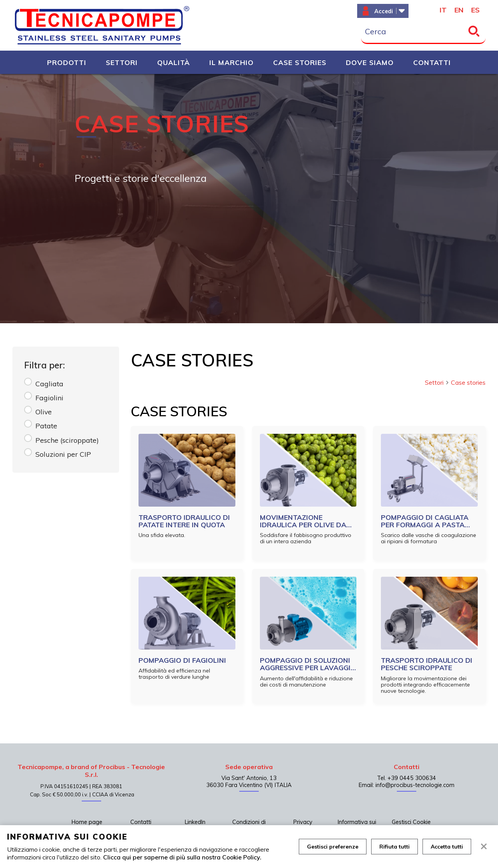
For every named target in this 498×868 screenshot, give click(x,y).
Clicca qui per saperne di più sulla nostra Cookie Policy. (182, 857)
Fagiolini (49, 398)
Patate (46, 426)
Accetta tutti (447, 847)
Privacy (303, 822)
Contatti (141, 822)
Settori (437, 382)
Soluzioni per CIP (63, 454)
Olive (44, 412)
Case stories (468, 382)
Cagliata (49, 384)
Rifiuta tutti (395, 847)
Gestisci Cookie (411, 822)
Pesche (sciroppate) (67, 440)
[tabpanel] (249, 199)
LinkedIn (195, 822)
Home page (87, 822)
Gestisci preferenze (333, 847)
